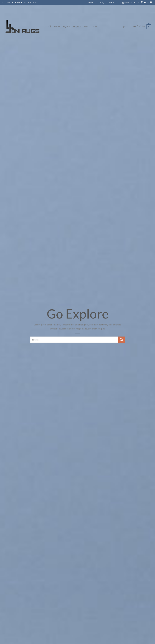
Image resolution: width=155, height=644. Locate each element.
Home (57, 27)
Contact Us (113, 3)
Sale (95, 27)
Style (66, 27)
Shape (77, 27)
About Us (92, 3)
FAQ (102, 3)
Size (87, 27)
